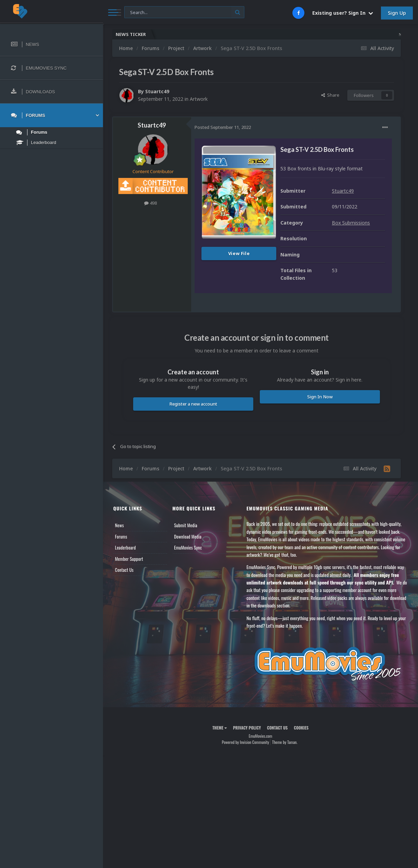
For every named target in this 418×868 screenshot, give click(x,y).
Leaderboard (125, 547)
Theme (220, 728)
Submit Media (186, 525)
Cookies (301, 728)
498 (150, 203)
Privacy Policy (247, 728)
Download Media (188, 537)
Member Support (129, 559)
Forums (121, 537)
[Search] (184, 13)
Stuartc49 (157, 91)
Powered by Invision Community (245, 742)
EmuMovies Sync (188, 547)
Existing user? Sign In (343, 13)
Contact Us (124, 570)
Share (330, 95)
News (119, 525)
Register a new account (193, 404)
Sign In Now (320, 397)
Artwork (199, 99)
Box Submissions (351, 223)
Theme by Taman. (285, 742)
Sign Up (397, 13)
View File (239, 253)
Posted (223, 127)
